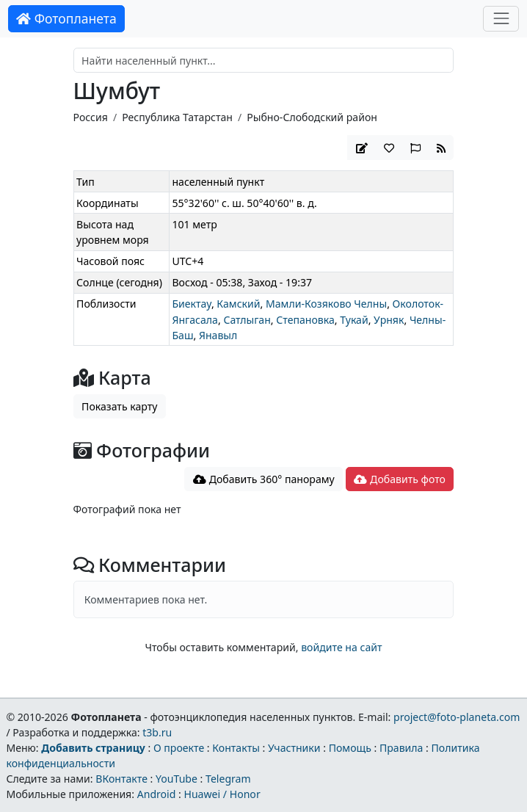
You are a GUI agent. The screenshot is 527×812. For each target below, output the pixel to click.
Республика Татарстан (177, 117)
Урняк (389, 320)
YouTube (177, 779)
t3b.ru (157, 732)
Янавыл (218, 335)
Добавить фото (399, 479)
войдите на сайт (341, 647)
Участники (294, 748)
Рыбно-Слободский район (312, 117)
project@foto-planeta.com (457, 717)
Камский (238, 304)
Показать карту (119, 406)
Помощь (350, 748)
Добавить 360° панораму (264, 479)
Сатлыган (247, 320)
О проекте (179, 748)
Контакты (236, 748)
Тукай (354, 320)
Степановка (305, 320)
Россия (91, 117)
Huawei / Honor (222, 794)
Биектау (191, 304)
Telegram (228, 779)
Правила (401, 748)
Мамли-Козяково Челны (326, 304)
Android (157, 794)
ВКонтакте (121, 779)
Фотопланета (66, 18)
